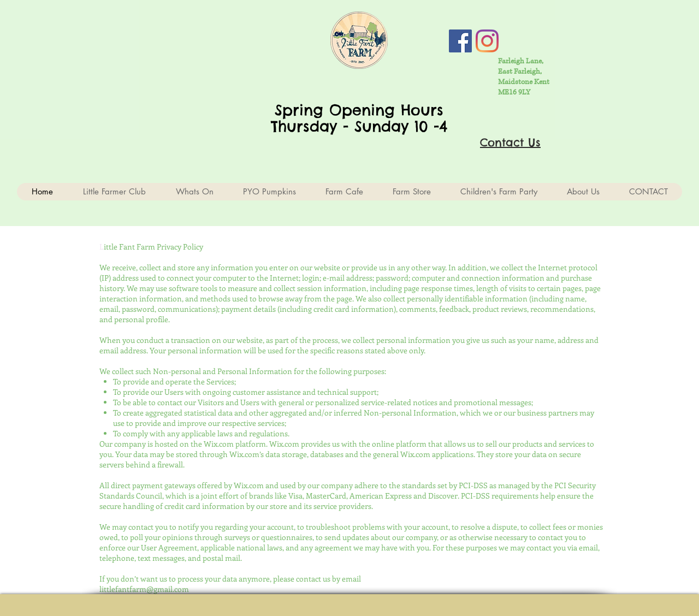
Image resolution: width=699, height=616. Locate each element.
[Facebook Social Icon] (460, 41)
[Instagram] (487, 41)
